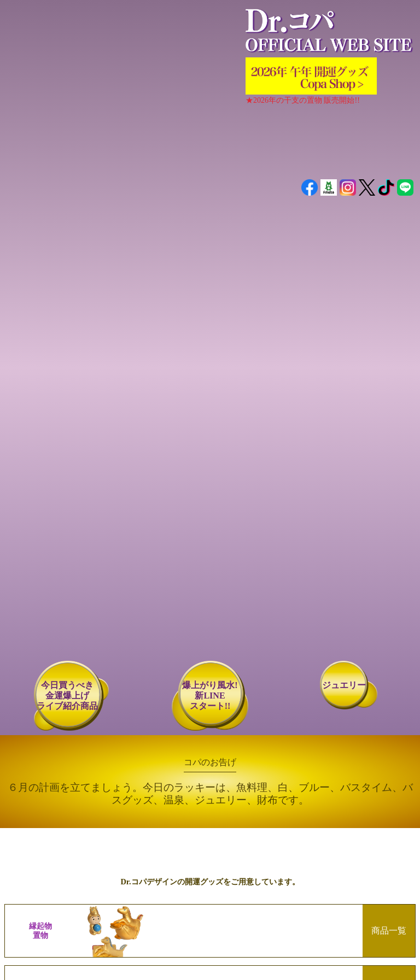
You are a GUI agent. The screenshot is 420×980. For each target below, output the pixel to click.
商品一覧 (389, 931)
